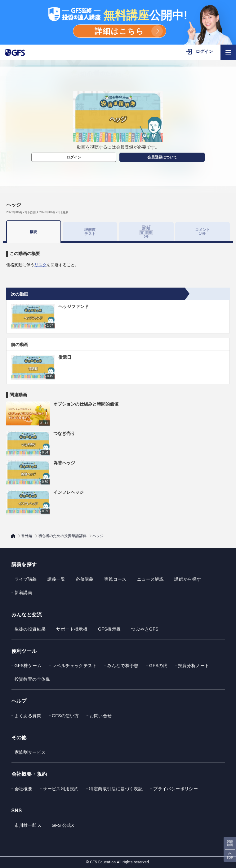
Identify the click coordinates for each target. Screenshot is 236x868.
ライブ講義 (26, 579)
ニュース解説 (150, 579)
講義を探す (24, 564)
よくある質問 (28, 716)
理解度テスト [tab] (90, 231)
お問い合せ (101, 716)
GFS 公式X (63, 825)
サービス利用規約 (61, 789)
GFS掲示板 (109, 629)
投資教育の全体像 (32, 679)
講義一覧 (56, 579)
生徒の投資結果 (30, 629)
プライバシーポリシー (176, 789)
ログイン (74, 157)
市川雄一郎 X (28, 825)
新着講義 (24, 592)
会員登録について (162, 157)
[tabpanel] (118, 256)
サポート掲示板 (72, 629)
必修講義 (85, 579)
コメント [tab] (203, 231)
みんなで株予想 (123, 666)
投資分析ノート (194, 666)
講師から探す (188, 579)
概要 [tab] (33, 232)
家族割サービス (30, 752)
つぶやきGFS (145, 629)
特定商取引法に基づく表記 (116, 789)
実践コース (115, 579)
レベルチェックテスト (74, 666)
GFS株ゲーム (28, 666)
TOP (230, 858)
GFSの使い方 (65, 716)
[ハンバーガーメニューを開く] (228, 52)
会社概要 (24, 789)
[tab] (146, 232)
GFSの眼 (158, 666)
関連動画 (230, 843)
